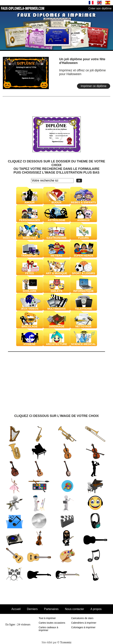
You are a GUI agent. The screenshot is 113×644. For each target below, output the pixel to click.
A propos (96, 609)
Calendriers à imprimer (84, 623)
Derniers (32, 609)
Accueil (16, 609)
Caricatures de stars (82, 618)
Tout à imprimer (47, 618)
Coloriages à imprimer (83, 627)
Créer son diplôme (100, 8)
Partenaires (51, 609)
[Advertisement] (57, 104)
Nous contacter (75, 609)
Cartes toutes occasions (52, 623)
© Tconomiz (64, 642)
